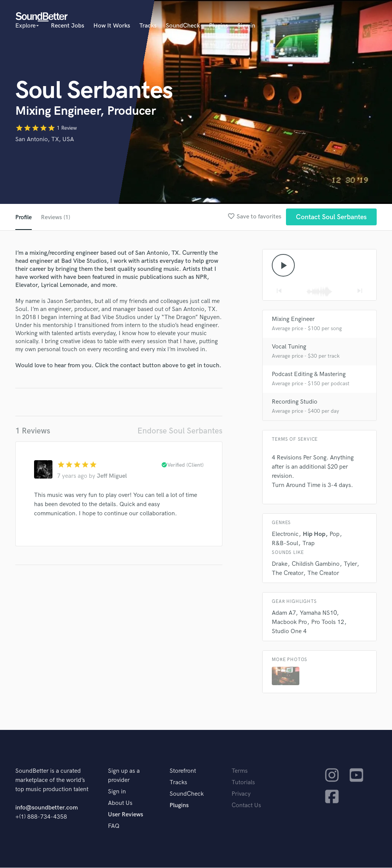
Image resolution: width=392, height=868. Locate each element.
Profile (24, 217)
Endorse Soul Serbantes (180, 431)
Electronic (285, 535)
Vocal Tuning (289, 347)
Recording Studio (295, 402)
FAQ (114, 826)
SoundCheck (183, 26)
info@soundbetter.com (47, 808)
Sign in (246, 26)
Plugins (219, 26)
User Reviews (126, 815)
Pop (335, 535)
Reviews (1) (56, 217)
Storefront (183, 771)
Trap (309, 544)
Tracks (148, 26)
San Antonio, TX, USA (45, 139)
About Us (120, 804)
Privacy (241, 794)
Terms (240, 771)
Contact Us (246, 806)
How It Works (112, 26)
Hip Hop (314, 535)
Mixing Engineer (293, 320)
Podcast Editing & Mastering (309, 375)
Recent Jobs (68, 26)
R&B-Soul (285, 544)
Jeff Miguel (112, 476)
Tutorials (243, 783)
